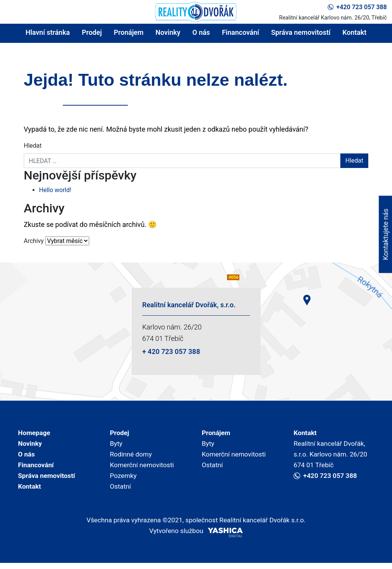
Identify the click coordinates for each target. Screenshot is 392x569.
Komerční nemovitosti (143, 467)
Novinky (168, 32)
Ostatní (121, 490)
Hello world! (55, 190)
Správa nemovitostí (301, 32)
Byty (116, 444)
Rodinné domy (132, 456)
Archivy (34, 241)
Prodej (92, 32)
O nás (201, 32)
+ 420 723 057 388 (171, 351)
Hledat (33, 146)
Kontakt (355, 32)
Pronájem (129, 32)
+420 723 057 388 (357, 7)
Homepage (35, 433)
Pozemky (124, 479)
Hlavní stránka (48, 32)
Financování (241, 32)
